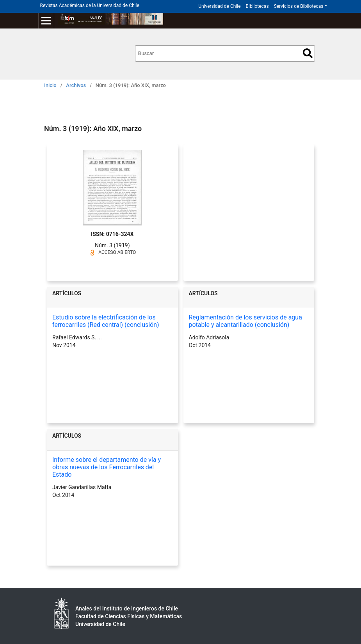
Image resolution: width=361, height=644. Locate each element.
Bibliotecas (257, 6)
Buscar (308, 53)
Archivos (76, 85)
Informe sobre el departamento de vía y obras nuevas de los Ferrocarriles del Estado (107, 467)
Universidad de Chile (219, 6)
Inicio (50, 85)
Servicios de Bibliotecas (299, 6)
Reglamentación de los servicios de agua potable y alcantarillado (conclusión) (245, 321)
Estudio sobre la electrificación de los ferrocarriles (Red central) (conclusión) (106, 321)
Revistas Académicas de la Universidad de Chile (90, 5)
